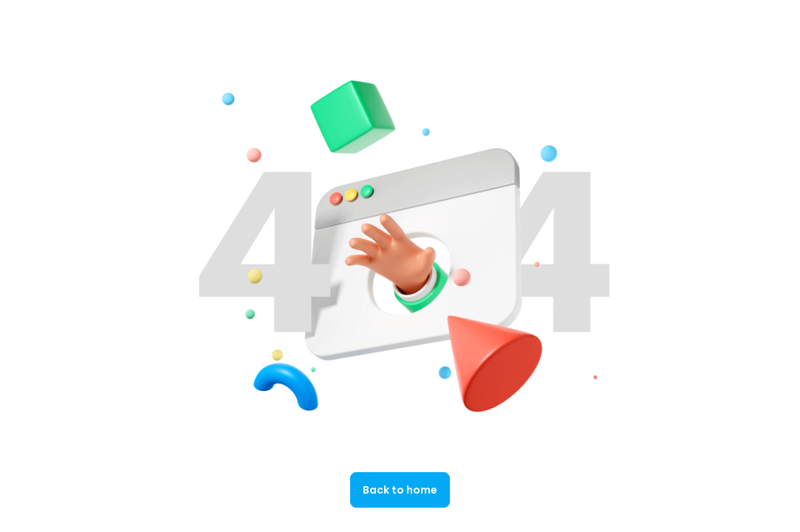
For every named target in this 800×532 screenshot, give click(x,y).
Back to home (400, 490)
